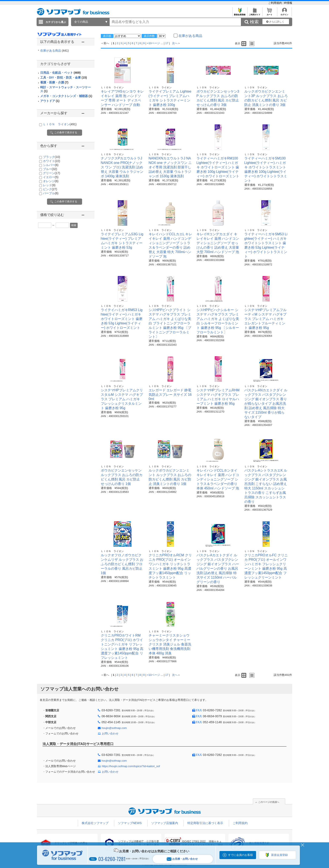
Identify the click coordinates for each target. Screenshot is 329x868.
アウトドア (50, 101)
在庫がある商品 (55, 51)
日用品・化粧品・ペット (61, 73)
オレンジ (51, 181)
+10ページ (153, 43)
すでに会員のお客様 (240, 855)
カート (270, 13)
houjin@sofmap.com (114, 728)
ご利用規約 (276, 3)
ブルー (50, 169)
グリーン (52, 173)
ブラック (52, 157)
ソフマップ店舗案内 (165, 823)
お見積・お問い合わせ (182, 859)
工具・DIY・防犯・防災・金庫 (64, 77)
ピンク (50, 189)
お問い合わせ (110, 733)
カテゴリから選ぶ (56, 22)
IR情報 (288, 3)
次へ (175, 43)
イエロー (51, 177)
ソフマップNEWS (130, 823)
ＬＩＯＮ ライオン (60, 124)
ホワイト (52, 161)
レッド (49, 185)
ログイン (284, 13)
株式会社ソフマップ (95, 823)
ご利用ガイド (255, 13)
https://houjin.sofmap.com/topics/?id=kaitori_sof (131, 766)
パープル (51, 193)
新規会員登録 (240, 13)
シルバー (51, 165)
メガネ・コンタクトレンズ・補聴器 (66, 96)
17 (167, 43)
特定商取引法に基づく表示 (205, 823)
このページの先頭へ (269, 802)
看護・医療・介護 (54, 82)
